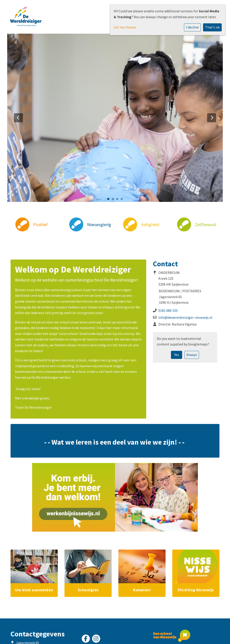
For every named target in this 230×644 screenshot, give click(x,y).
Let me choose (125, 27)
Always (192, 355)
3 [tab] (118, 200)
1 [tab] (109, 200)
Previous (18, 118)
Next (212, 118)
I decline (192, 27)
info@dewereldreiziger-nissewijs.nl (185, 317)
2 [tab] (114, 200)
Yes (177, 355)
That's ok (212, 27)
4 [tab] (123, 200)
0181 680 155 (168, 310)
